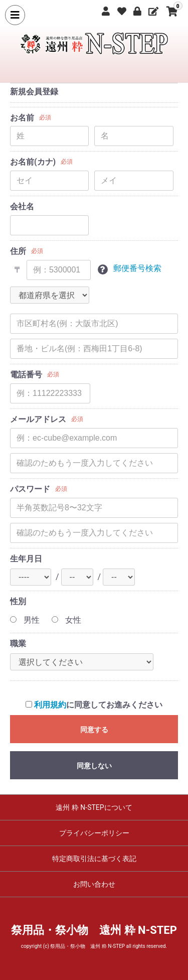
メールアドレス (38, 419)
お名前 (22, 118)
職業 (18, 644)
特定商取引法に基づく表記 (94, 859)
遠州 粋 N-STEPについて (94, 807)
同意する (94, 730)
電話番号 (26, 375)
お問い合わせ (94, 884)
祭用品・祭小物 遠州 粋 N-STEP (94, 930)
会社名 (22, 206)
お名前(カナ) (33, 162)
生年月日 (26, 559)
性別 (18, 601)
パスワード (30, 489)
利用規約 (50, 705)
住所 (18, 251)
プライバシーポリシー (94, 833)
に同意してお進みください (94, 705)
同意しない (94, 766)
